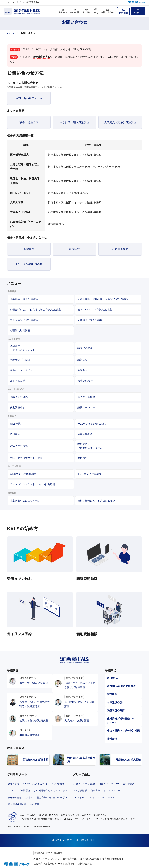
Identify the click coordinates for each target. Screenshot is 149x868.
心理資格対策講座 (20, 331)
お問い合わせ (107, 13)
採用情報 (70, 862)
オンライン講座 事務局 (29, 264)
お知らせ (63, 13)
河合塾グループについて (46, 857)
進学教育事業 (70, 857)
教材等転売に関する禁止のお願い (96, 501)
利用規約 (12, 493)
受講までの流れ (19, 397)
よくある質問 (18, 381)
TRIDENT (116, 780)
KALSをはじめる (16, 389)
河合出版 (112, 786)
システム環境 (14, 467)
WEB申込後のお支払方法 (92, 424)
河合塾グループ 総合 (84, 780)
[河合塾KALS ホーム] (27, 11)
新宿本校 (29, 249)
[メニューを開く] (8, 11)
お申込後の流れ (86, 434)
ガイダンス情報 (86, 397)
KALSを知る (14, 339)
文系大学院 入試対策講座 (24, 320)
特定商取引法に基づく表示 (25, 501)
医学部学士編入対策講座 (74, 122)
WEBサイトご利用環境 (23, 474)
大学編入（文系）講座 (90, 320)
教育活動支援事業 (89, 857)
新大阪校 (74, 249)
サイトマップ (15, 793)
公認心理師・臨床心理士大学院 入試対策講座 (103, 299)
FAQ (96, 13)
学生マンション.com (84, 799)
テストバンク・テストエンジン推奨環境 (33, 484)
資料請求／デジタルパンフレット (23, 348)
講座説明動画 (85, 348)
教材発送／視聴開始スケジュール (90, 446)
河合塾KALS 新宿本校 (36, 757)
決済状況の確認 (19, 446)
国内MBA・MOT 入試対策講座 (95, 310)
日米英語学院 (96, 786)
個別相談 (123, 13)
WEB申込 (75, 13)
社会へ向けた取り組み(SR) (48, 862)
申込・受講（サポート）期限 (26, 458)
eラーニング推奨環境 (89, 474)
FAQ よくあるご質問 (37, 780)
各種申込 (12, 416)
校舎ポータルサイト (21, 370)
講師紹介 (82, 360)
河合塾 (103, 780)
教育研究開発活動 (111, 857)
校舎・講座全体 (29, 122)
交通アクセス (15, 780)
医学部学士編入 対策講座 (24, 299)
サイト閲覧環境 (43, 786)
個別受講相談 (18, 407)
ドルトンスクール (83, 793)
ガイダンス (138, 13)
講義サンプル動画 (20, 360)
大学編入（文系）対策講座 (120, 122)
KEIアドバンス (105, 793)
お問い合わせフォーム (29, 98)
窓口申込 (15, 434)
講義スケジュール (87, 407)
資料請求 (87, 13)
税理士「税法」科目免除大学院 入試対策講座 (35, 310)
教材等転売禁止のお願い (39, 793)
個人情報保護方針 (51, 799)
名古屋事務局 (120, 249)
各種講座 (12, 292)
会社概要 (12, 805)
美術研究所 (79, 786)
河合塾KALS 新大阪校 (128, 757)
